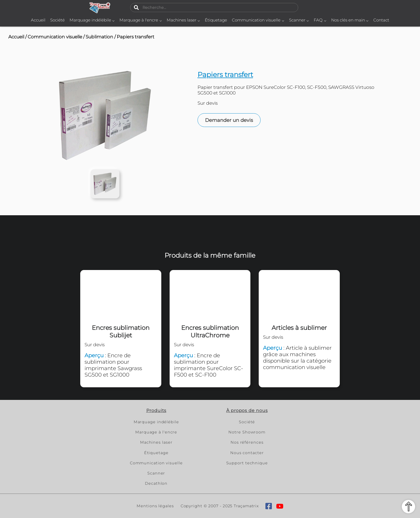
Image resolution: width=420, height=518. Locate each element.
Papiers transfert (136, 37)
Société (57, 20)
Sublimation (99, 37)
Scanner (299, 20)
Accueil (38, 20)
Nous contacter (247, 453)
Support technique (247, 463)
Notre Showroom (247, 432)
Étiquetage (216, 20)
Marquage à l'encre (141, 20)
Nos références (247, 442)
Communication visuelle (258, 20)
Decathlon (156, 483)
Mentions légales (155, 506)
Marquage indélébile (92, 20)
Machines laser (183, 20)
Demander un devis (229, 120)
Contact (381, 20)
